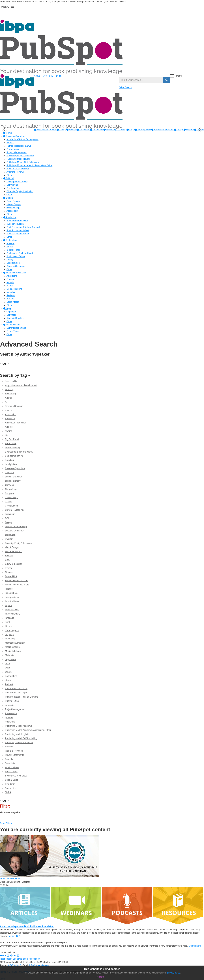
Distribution (97, 130)
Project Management (15, 709)
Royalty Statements (14, 755)
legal (7, 622)
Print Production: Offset (16, 689)
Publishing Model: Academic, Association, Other (28, 730)
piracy (8, 680)
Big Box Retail (12, 439)
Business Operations (45, 130)
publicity (9, 718)
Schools (9, 759)
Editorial (72, 130)
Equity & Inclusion (14, 564)
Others (8, 672)
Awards (9, 431)
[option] (45, 130)
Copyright (10, 493)
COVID (8, 502)
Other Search (125, 87)
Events (8, 568)
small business (12, 767)
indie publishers (13, 597)
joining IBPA (15, 936)
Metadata (10, 655)
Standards (10, 784)
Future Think (11, 576)
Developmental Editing (16, 527)
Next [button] (199, 129)
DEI (7, 518)
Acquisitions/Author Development (21, 385)
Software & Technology (16, 776)
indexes (9, 589)
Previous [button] (5, 129)
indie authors (11, 593)
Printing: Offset (12, 701)
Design (62, 130)
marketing (10, 639)
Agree (100, 977)
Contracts (10, 485)
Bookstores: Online (14, 456)
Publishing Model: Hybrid (17, 734)
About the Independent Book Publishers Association (27, 926)
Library (8, 626)
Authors (9, 427)
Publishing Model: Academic (19, 726)
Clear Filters (6, 823)
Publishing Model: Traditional (19, 743)
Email (8, 560)
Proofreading (11, 713)
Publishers (10, 722)
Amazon (9, 410)
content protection (14, 477)
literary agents (12, 630)
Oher (7, 664)
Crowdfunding (12, 506)
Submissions (11, 788)
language (9, 618)
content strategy (13, 481)
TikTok (8, 792)
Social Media (11, 772)
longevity (9, 635)
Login (59, 76)
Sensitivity (10, 763)
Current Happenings (15, 510)
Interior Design (12, 610)
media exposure (13, 647)
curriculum (10, 514)
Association (11, 414)
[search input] (141, 80)
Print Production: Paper (16, 693)
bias (7, 435)
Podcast (9, 684)
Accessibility (11, 381)
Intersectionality (13, 614)
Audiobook (10, 419)
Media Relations (13, 651)
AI (6, 402)
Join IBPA (48, 76)
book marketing (12, 448)
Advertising (10, 394)
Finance (9, 572)
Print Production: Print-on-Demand (22, 697)
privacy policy (174, 973)
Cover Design (12, 497)
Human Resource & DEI (17, 581)
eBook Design (12, 547)
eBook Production (14, 551)
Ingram (8, 605)
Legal (131, 130)
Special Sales (12, 780)
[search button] (166, 80)
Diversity (9, 539)
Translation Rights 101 (11, 879)
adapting (9, 390)
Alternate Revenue (14, 406)
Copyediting (11, 489)
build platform (12, 464)
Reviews (9, 747)
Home (7, 133)
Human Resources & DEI (17, 585)
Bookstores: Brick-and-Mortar (19, 452)
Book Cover (11, 444)
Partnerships (11, 676)
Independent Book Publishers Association (20, 959)
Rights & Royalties (14, 751)
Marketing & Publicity (115, 130)
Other (8, 668)
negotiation (10, 659)
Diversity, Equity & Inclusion (18, 543)
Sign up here (195, 946)
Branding (9, 460)
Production (83, 130)
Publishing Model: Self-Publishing (21, 738)
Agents (8, 398)
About (37, 76)
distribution (10, 535)
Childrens (10, 473)
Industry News (143, 130)
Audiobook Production (16, 423)
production (10, 705)
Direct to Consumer (14, 531)
